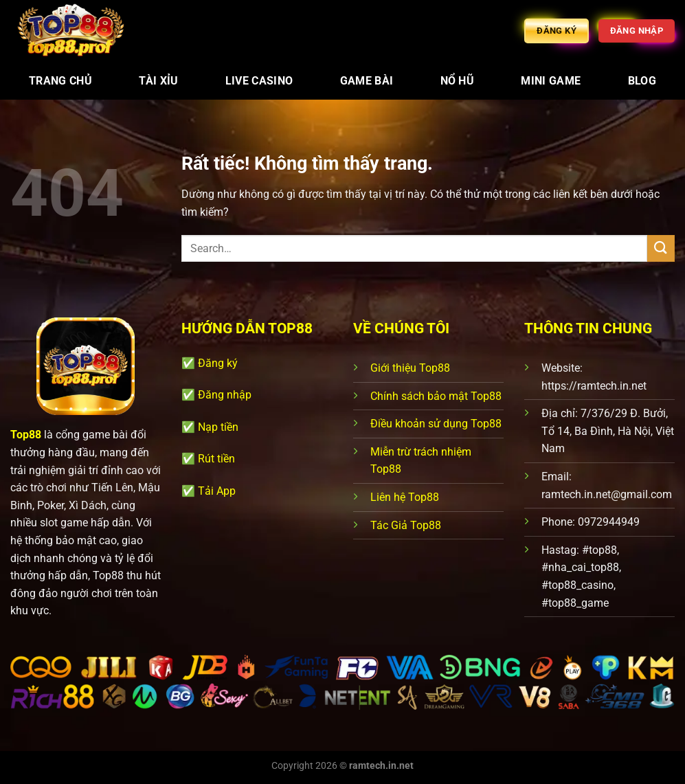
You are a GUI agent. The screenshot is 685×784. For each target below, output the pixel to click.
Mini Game (551, 81)
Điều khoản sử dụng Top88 (436, 424)
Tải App (217, 491)
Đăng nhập (225, 395)
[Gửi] (661, 248)
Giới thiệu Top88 (410, 368)
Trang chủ (60, 81)
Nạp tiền (218, 427)
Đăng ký (218, 363)
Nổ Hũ (458, 81)
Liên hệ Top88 (405, 497)
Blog (642, 81)
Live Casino (259, 81)
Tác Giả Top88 (406, 525)
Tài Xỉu (158, 81)
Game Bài (367, 81)
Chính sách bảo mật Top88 (436, 396)
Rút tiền (216, 459)
